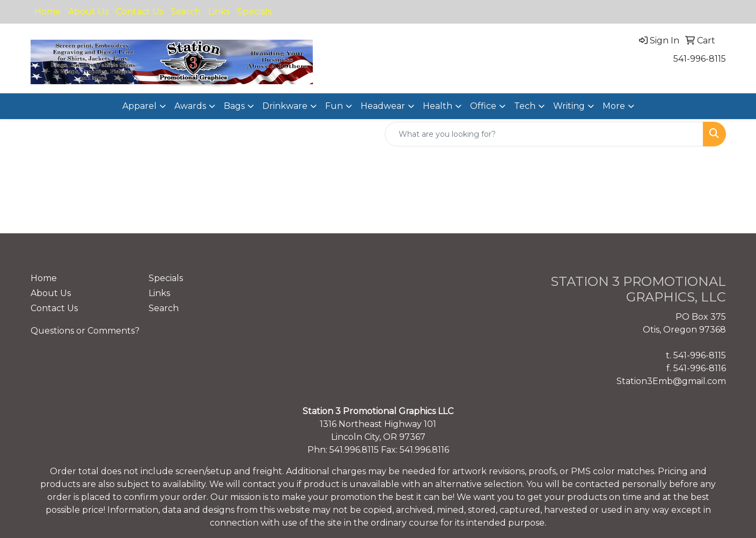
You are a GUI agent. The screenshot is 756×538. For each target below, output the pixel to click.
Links (219, 12)
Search (186, 12)
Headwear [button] (383, 106)
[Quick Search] (544, 134)
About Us (88, 12)
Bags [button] (234, 106)
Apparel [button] (140, 106)
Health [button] (438, 106)
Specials (254, 12)
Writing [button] (569, 106)
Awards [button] (190, 106)
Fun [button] (334, 106)
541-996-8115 (700, 59)
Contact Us (140, 12)
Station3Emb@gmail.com (671, 381)
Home (47, 12)
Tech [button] (525, 106)
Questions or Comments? (85, 331)
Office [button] (483, 106)
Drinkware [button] (285, 106)
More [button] (614, 106)
